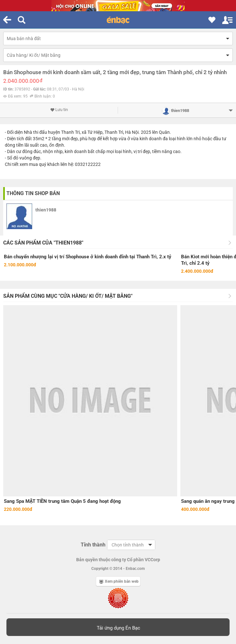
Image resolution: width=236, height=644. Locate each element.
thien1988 (46, 210)
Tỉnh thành (93, 545)
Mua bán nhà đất (24, 39)
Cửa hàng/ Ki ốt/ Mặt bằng (34, 55)
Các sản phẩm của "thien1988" (43, 243)
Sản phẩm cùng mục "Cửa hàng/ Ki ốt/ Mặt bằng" (68, 296)
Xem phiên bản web (119, 581)
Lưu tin (59, 110)
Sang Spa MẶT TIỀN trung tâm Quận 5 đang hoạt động (62, 501)
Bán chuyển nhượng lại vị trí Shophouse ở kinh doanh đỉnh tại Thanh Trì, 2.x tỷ (88, 257)
